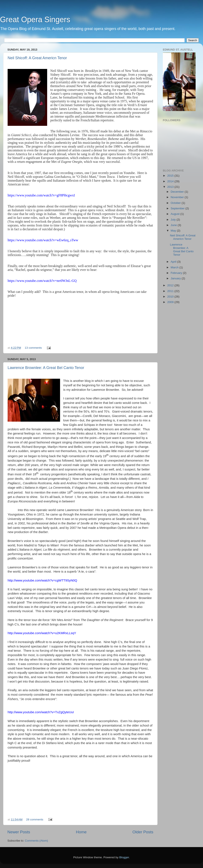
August (176, 214)
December (178, 192)
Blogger (124, 857)
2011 (171, 291)
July (174, 220)
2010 (171, 297)
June (174, 225)
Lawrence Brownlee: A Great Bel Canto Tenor (46, 368)
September (178, 208)
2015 (171, 176)
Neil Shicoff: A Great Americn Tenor (37, 58)
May (174, 231)
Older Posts (143, 832)
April (174, 262)
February (177, 273)
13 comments (33, 348)
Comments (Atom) (37, 841)
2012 (171, 285)
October (176, 203)
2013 (171, 187)
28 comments (35, 819)
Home (81, 832)
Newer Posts (19, 832)
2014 (171, 181)
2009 (171, 302)
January (176, 278)
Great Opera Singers (35, 20)
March (175, 267)
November (178, 197)
